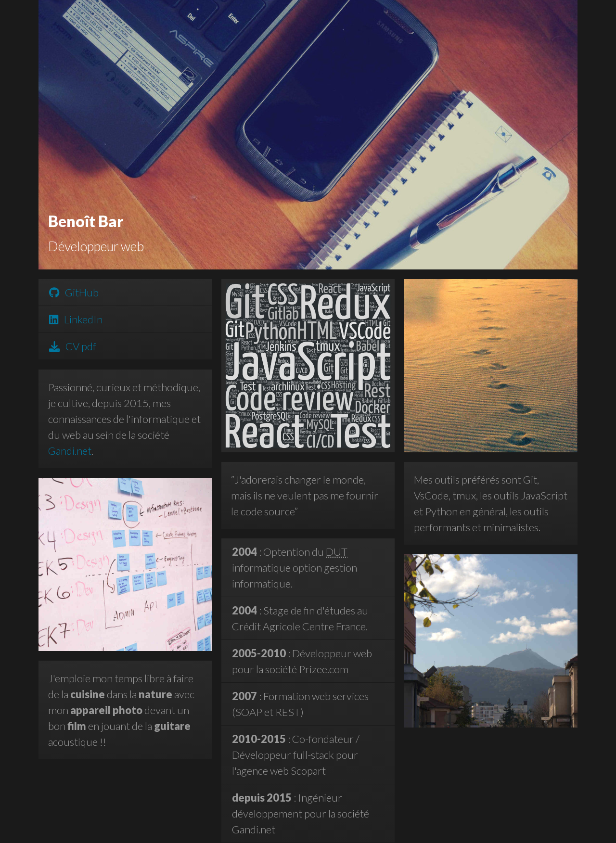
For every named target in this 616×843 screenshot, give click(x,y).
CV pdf (73, 346)
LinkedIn (76, 319)
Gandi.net (70, 451)
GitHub (74, 292)
